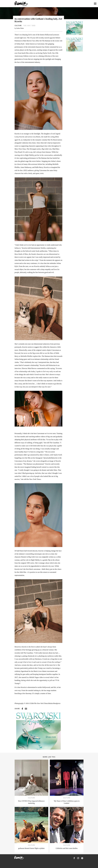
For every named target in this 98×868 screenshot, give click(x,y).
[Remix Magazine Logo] (21, 4)
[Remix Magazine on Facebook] (74, 858)
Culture (18, 26)
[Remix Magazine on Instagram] (78, 858)
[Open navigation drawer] (95, 4)
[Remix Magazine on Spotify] (82, 858)
